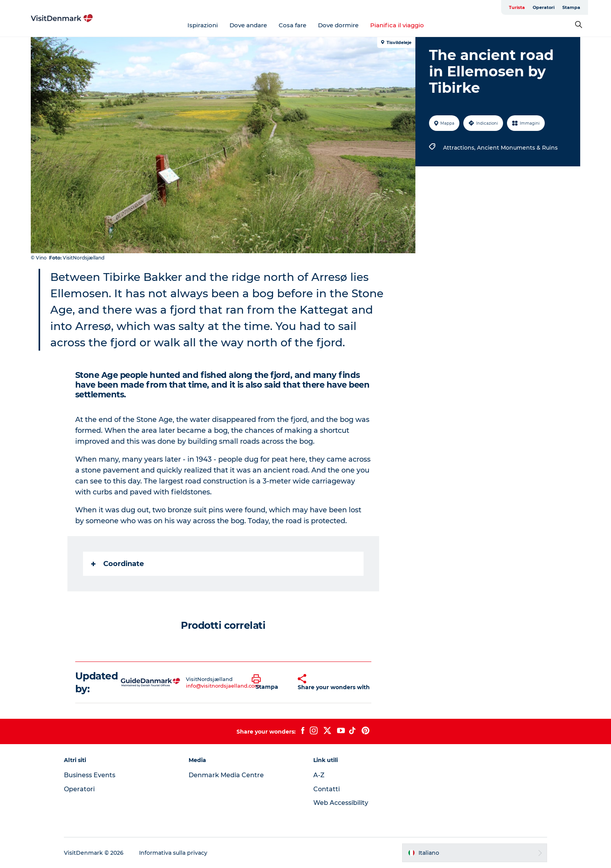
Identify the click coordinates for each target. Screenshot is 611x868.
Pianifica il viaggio (397, 25)
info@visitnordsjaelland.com (223, 686)
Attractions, (460, 148)
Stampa (571, 7)
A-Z (319, 775)
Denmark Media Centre (226, 775)
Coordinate (117, 564)
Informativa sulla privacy (173, 853)
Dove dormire (338, 25)
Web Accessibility (341, 803)
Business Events (90, 775)
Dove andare (248, 25)
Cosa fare (292, 25)
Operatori (544, 7)
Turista (517, 7)
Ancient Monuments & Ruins (517, 148)
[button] (269, 683)
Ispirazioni (203, 25)
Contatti (327, 789)
